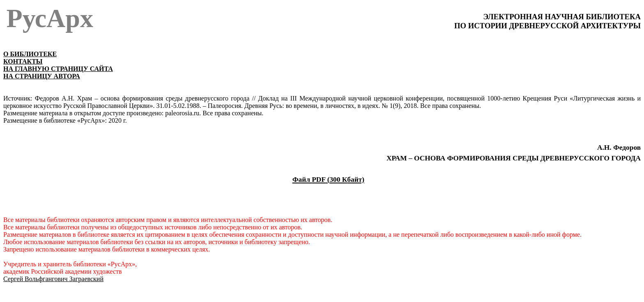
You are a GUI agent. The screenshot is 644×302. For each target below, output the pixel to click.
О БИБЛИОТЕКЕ (30, 54)
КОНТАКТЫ (23, 61)
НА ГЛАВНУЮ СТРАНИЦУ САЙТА (58, 69)
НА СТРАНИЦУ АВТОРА (42, 76)
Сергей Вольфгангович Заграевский (53, 279)
